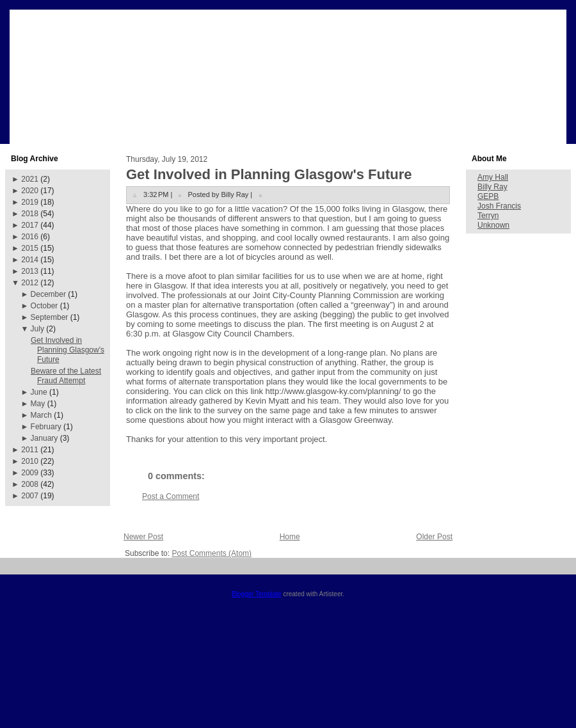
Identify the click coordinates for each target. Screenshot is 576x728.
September (50, 317)
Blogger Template (257, 594)
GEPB (488, 196)
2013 (30, 271)
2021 (30, 179)
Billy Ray (492, 187)
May (38, 404)
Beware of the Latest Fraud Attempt (66, 376)
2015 (30, 248)
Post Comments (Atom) (212, 553)
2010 (30, 461)
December (48, 294)
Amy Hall (493, 177)
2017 (30, 225)
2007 (30, 496)
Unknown (493, 225)
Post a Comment (171, 496)
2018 (30, 214)
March (41, 415)
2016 (30, 237)
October (44, 306)
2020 (30, 191)
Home (290, 537)
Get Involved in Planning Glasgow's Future (68, 350)
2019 (30, 202)
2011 (30, 450)
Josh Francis (499, 206)
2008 (30, 484)
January (44, 438)
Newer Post (143, 537)
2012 (30, 283)
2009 (30, 473)
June (39, 392)
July (37, 329)
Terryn (488, 216)
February (46, 427)
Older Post (434, 537)
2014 (30, 260)
